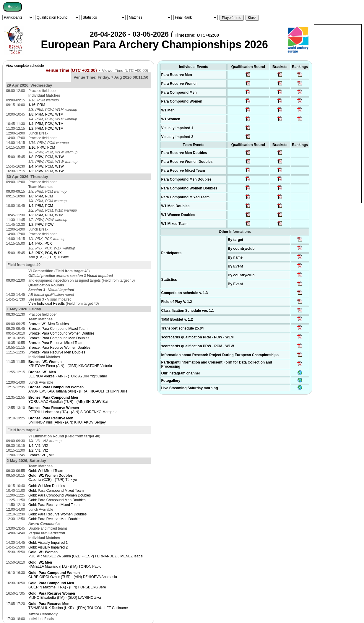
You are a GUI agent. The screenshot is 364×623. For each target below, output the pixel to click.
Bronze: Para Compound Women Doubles (61, 333)
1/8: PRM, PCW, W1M (46, 114)
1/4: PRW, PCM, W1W (46, 166)
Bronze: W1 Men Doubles (49, 324)
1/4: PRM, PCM (41, 206)
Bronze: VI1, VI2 (41, 455)
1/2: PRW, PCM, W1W (46, 171)
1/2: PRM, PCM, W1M (46, 215)
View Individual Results (47, 304)
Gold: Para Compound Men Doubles (57, 500)
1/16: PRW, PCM (42, 147)
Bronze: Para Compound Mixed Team (58, 329)
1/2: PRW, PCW (41, 225)
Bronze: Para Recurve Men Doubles (57, 352)
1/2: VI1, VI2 (38, 450)
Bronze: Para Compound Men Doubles (59, 338)
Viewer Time (125, 70)
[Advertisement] (338, 113)
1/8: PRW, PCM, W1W (46, 157)
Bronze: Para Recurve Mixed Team (56, 343)
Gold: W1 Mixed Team (46, 471)
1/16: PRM (37, 105)
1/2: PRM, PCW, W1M (46, 129)
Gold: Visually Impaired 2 (48, 547)
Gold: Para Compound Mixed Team (56, 491)
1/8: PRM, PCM (41, 196)
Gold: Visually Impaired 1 (48, 543)
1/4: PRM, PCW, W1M (46, 124)
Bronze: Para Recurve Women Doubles (59, 348)
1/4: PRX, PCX (40, 244)
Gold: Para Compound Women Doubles (60, 495)
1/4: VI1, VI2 (38, 446)
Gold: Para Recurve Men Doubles (55, 519)
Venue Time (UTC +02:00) (71, 70)
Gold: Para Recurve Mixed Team (54, 505)
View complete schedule (25, 66)
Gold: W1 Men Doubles (47, 486)
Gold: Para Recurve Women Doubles (57, 514)
